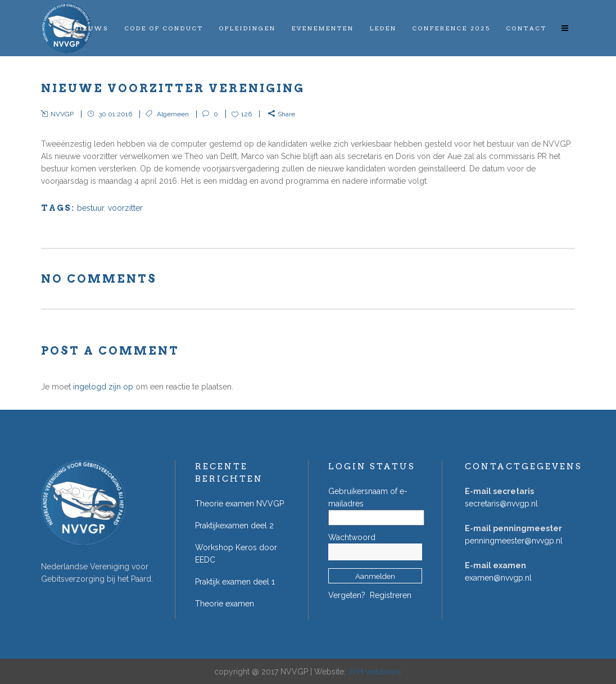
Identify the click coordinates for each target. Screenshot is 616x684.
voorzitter (125, 208)
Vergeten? (347, 595)
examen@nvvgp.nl (498, 578)
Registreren (391, 595)
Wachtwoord (352, 537)
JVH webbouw (375, 672)
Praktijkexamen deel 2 (234, 526)
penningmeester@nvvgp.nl (514, 541)
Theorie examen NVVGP (239, 504)
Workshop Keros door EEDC (236, 554)
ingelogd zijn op (103, 387)
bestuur (90, 208)
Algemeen (173, 114)
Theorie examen (225, 604)
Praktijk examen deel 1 (235, 582)
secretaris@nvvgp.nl (501, 504)
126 (246, 114)
